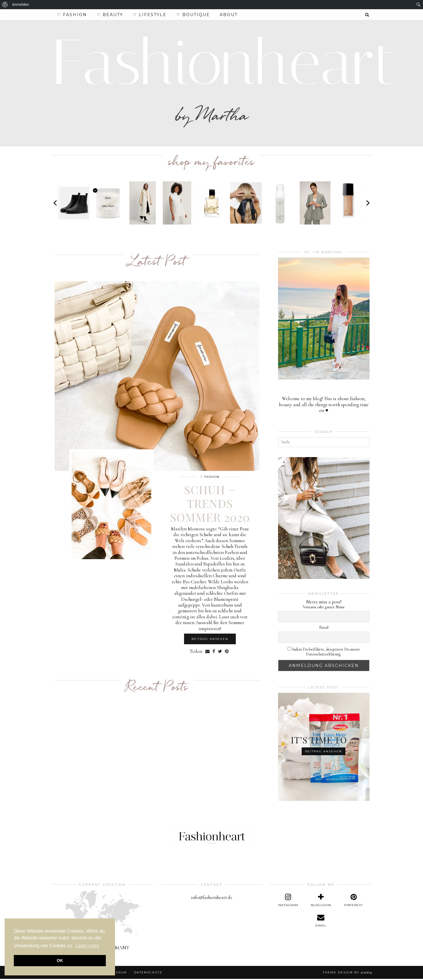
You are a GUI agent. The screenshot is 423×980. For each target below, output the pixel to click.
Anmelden (21, 4)
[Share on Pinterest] (227, 653)
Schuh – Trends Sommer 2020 (210, 504)
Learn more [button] (87, 946)
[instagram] (288, 902)
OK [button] (60, 960)
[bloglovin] (321, 902)
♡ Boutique (193, 15)
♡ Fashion (72, 15)
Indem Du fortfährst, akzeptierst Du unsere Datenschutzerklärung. (324, 653)
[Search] (367, 15)
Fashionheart (224, 64)
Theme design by (348, 974)
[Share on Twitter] (220, 653)
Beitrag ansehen (210, 640)
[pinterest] (353, 902)
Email (324, 629)
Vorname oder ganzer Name (324, 608)
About (229, 15)
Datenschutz (148, 974)
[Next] (368, 204)
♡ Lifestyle (150, 15)
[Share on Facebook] (214, 653)
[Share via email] (207, 653)
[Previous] (56, 204)
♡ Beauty (110, 15)
